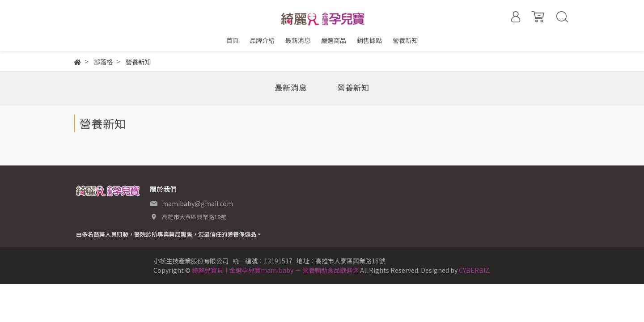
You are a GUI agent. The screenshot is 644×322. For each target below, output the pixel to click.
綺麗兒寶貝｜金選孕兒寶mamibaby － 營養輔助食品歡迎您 (275, 270)
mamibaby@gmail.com (197, 203)
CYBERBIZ (474, 270)
